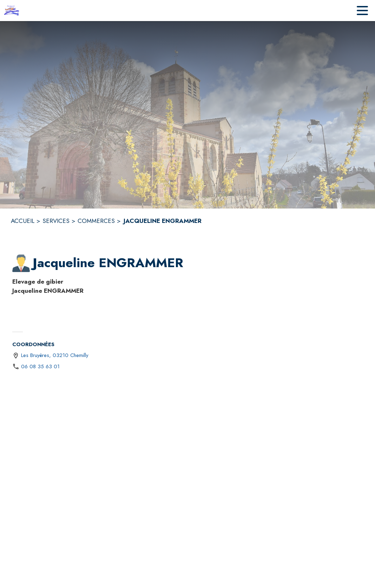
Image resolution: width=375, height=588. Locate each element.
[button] (21, 263)
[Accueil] (12, 11)
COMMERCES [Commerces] (96, 221)
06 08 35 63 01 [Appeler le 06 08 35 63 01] (40, 366)
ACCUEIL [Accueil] (23, 221)
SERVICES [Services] (56, 221)
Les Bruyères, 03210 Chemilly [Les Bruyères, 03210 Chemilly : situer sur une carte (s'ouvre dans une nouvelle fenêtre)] (55, 355)
